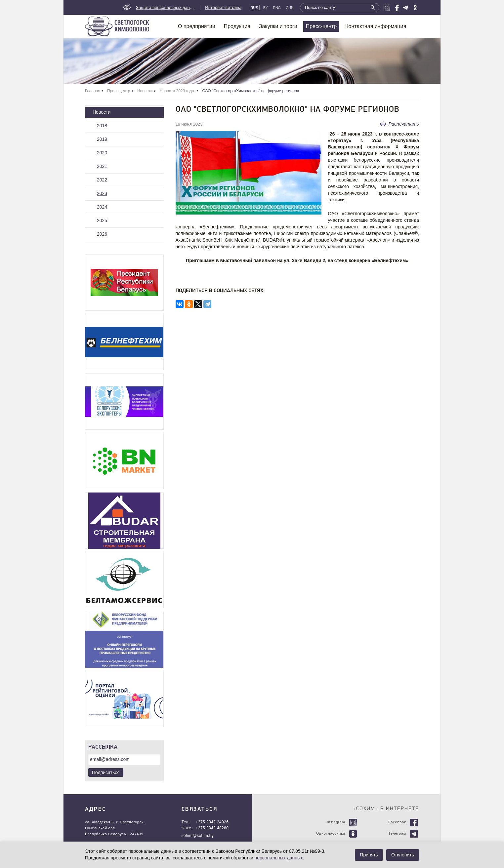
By (266, 8)
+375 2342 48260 (212, 828)
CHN (290, 8)
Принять (369, 855)
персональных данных (279, 858)
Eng (277, 8)
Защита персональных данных (166, 7)
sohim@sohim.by (198, 836)
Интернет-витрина (223, 7)
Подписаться (106, 772)
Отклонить (403, 855)
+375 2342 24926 (212, 822)
